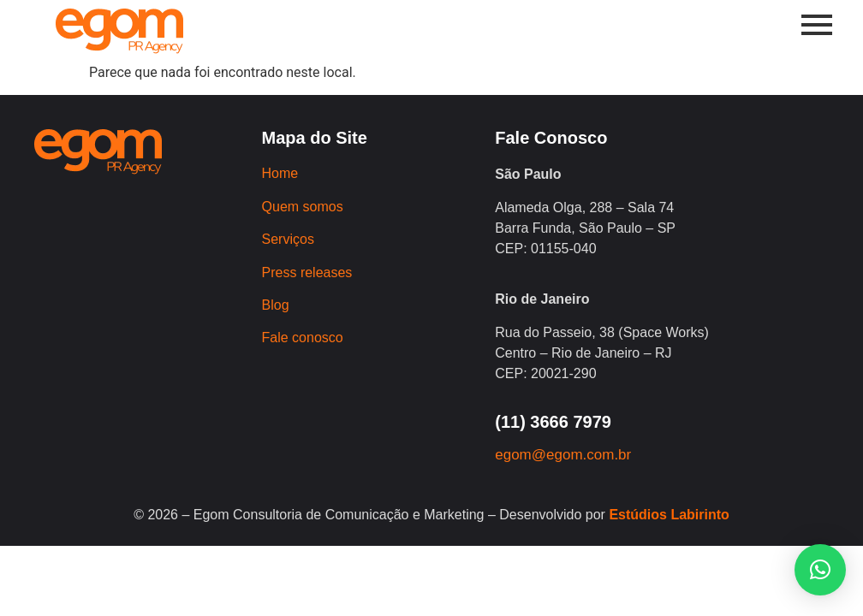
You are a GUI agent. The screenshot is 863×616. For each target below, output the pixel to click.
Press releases (307, 272)
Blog (276, 305)
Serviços (288, 239)
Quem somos (303, 207)
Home (280, 173)
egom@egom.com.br (563, 455)
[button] (820, 570)
